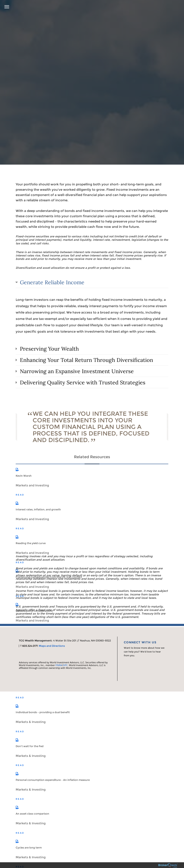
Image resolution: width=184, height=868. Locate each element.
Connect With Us (140, 642)
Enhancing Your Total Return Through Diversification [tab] (86, 360)
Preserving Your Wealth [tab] (49, 349)
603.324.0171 (30, 646)
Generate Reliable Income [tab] (52, 282)
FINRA (59, 665)
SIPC (65, 665)
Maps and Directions (52, 646)
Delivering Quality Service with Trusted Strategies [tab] (83, 382)
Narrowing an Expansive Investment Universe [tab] (77, 371)
